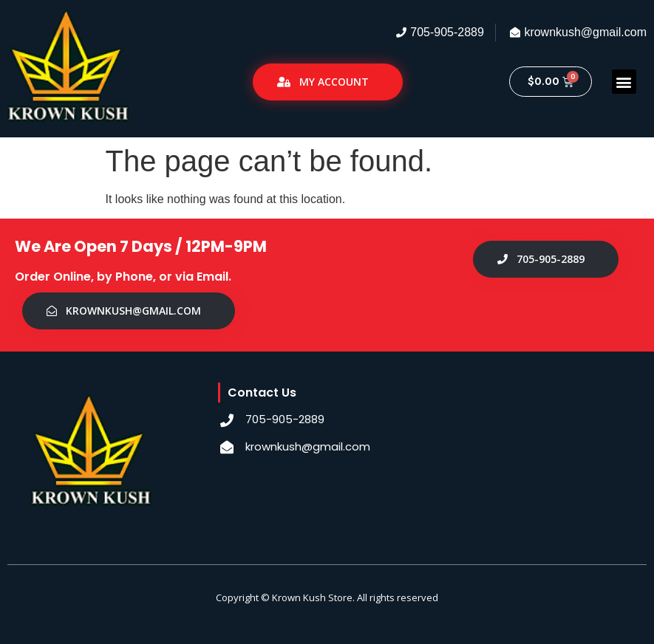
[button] (624, 82)
